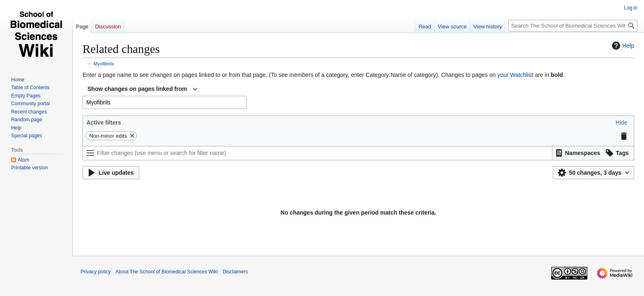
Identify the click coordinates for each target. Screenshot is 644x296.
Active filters (103, 123)
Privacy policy (95, 272)
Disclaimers (235, 272)
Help (622, 46)
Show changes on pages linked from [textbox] (137, 89)
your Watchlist (515, 75)
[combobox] (142, 89)
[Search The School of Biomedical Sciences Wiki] (573, 26)
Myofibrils (104, 64)
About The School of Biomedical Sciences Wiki (167, 272)
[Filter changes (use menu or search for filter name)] (317, 153)
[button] (622, 123)
